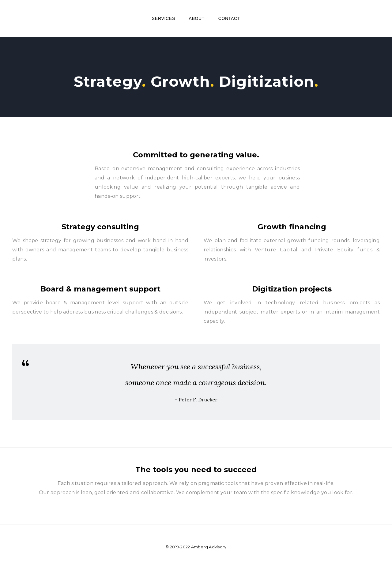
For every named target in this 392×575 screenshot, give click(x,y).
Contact (229, 18)
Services (164, 18)
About (197, 18)
